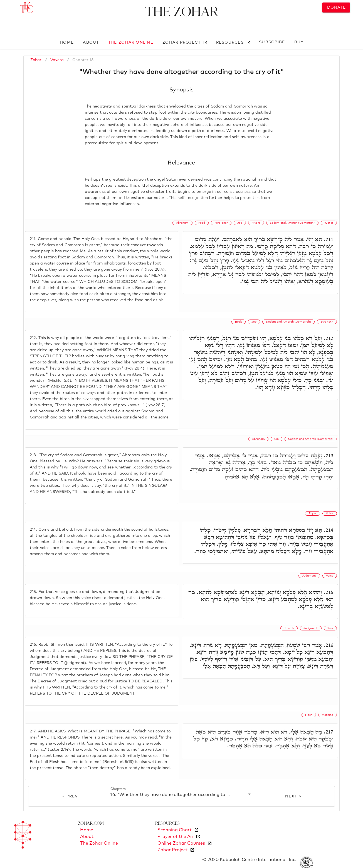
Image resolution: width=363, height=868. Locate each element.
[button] (181, 794)
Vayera (57, 60)
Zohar (36, 60)
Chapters (118, 789)
